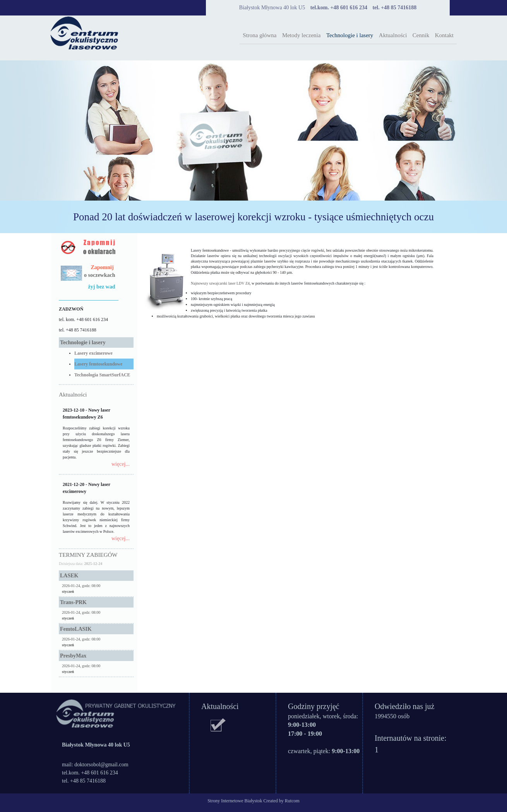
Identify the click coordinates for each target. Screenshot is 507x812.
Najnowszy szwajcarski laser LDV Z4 (220, 283)
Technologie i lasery (350, 35)
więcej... (121, 464)
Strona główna (259, 35)
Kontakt (444, 35)
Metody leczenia (301, 35)
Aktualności (393, 35)
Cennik (421, 35)
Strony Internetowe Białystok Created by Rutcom (253, 801)
